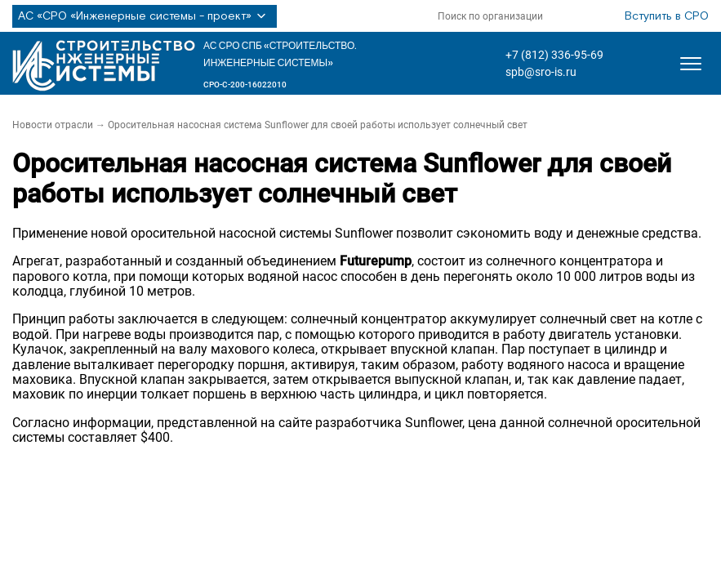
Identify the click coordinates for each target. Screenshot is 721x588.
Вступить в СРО (667, 16)
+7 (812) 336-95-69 (554, 55)
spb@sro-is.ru (541, 72)
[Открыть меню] (691, 64)
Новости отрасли (53, 125)
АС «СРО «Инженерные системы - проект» (145, 16)
